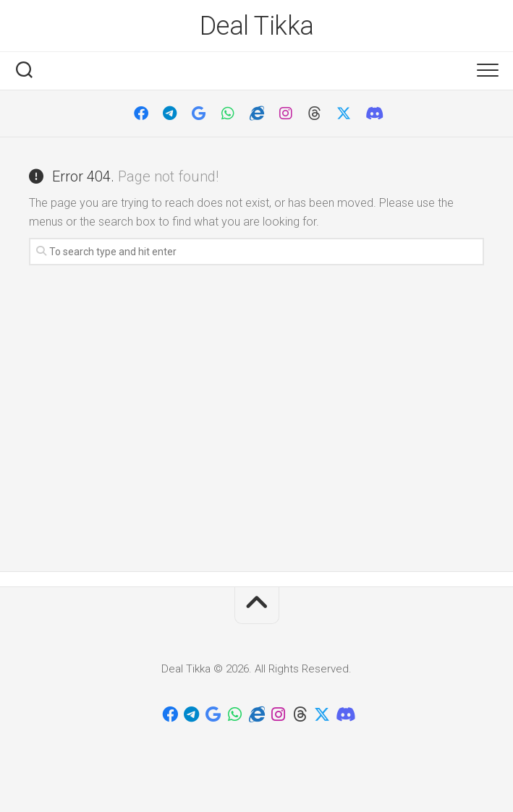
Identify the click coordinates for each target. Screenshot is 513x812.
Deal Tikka (257, 26)
